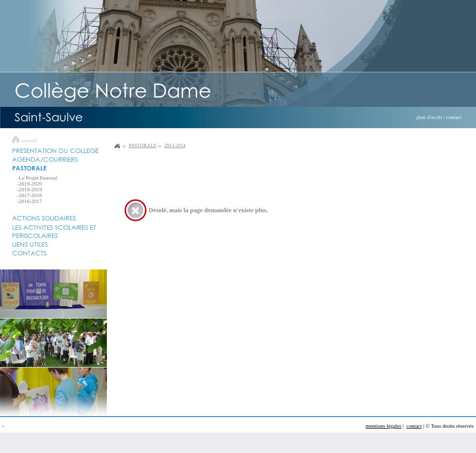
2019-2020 (31, 184)
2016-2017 (31, 201)
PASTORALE (143, 145)
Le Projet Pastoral (38, 178)
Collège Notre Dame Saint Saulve (117, 145)
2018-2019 (31, 189)
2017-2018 (31, 195)
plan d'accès (430, 117)
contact (454, 117)
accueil (29, 140)
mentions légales (384, 426)
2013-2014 (175, 145)
